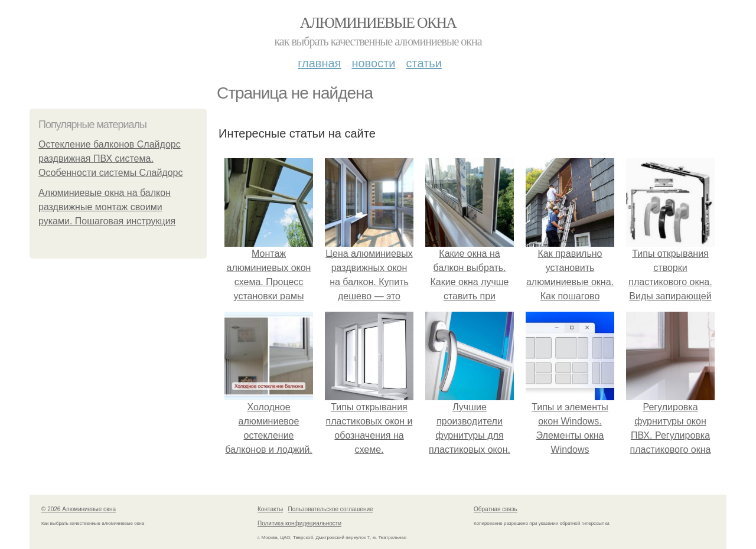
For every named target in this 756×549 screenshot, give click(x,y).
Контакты (270, 509)
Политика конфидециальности (299, 523)
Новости (373, 63)
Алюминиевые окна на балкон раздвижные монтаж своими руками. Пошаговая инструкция (107, 207)
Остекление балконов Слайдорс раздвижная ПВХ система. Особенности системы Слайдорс (110, 159)
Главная (319, 63)
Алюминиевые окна (378, 23)
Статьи (423, 63)
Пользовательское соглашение (331, 509)
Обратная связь (496, 509)
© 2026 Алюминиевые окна (79, 509)
